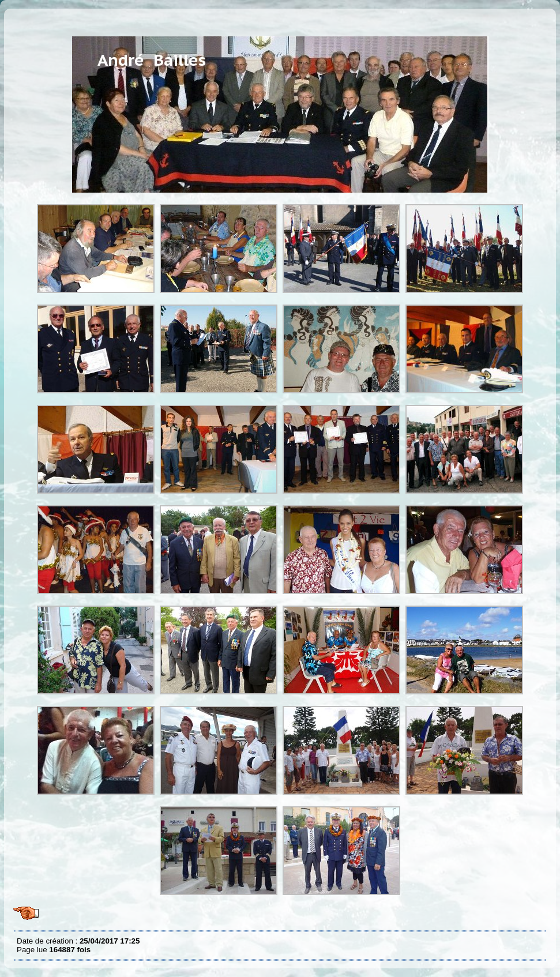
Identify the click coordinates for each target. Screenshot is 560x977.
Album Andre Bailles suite (20, 17)
